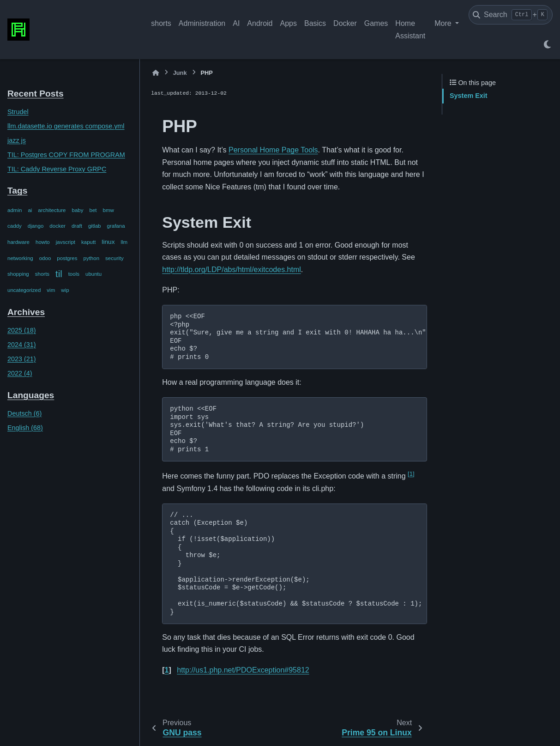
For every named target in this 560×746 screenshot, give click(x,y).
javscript (66, 242)
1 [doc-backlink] (167, 670)
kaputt (88, 242)
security (114, 258)
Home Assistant (410, 29)
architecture (52, 210)
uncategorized (24, 290)
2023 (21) (22, 359)
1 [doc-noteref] (411, 474)
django (36, 226)
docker (57, 226)
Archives (26, 312)
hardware (18, 242)
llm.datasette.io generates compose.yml (66, 126)
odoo (45, 258)
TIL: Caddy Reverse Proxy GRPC (57, 169)
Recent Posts (36, 94)
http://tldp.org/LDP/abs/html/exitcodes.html (232, 270)
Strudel (18, 112)
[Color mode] (547, 44)
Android (260, 23)
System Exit (469, 96)
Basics (315, 23)
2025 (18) (22, 330)
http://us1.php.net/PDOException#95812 (243, 670)
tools (74, 274)
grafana (116, 226)
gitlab (95, 226)
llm (124, 242)
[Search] (511, 15)
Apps (288, 23)
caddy (15, 226)
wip (65, 290)
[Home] (156, 73)
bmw (108, 210)
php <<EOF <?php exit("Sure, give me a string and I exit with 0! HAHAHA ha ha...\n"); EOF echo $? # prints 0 (298, 337)
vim (51, 290)
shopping (18, 274)
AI (236, 23)
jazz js (17, 140)
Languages (31, 395)
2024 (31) (22, 345)
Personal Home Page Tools (273, 150)
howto (43, 242)
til (59, 274)
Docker (345, 23)
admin (15, 210)
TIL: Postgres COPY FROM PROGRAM (66, 155)
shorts (161, 23)
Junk (180, 73)
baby (78, 210)
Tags (17, 191)
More (444, 23)
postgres (67, 258)
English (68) (25, 428)
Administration (202, 23)
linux (108, 242)
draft (77, 226)
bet (93, 210)
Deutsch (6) (24, 413)
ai (30, 210)
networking (20, 258)
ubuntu (93, 274)
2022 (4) (20, 373)
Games (376, 23)
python (92, 258)
